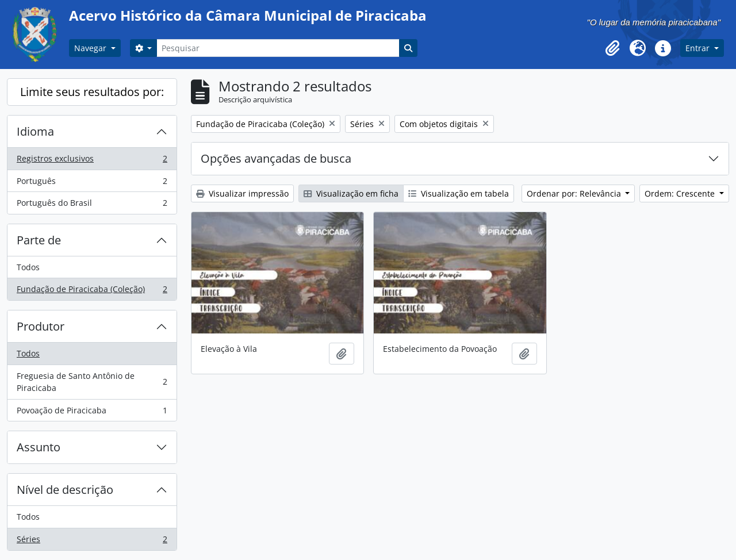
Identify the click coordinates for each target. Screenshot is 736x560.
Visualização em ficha (351, 193)
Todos (28, 267)
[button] (612, 48)
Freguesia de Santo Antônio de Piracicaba (92, 382)
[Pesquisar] (278, 48)
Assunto (39, 447)
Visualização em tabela (459, 193)
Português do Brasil (92, 205)
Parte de (39, 240)
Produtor (41, 326)
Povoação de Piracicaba (92, 413)
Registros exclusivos (92, 161)
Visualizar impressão (242, 193)
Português (92, 183)
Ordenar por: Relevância (575, 193)
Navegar (91, 48)
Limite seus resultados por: (92, 92)
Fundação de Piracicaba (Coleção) (92, 291)
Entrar (699, 48)
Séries (92, 542)
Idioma (35, 131)
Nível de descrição (65, 490)
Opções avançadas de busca (276, 158)
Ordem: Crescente (681, 193)
